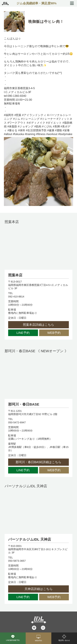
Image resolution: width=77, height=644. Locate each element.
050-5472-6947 (17, 422)
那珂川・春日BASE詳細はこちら (38, 462)
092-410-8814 (16, 297)
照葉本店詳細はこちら (39, 325)
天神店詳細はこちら (39, 589)
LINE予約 (23, 333)
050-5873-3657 (17, 561)
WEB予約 (54, 333)
